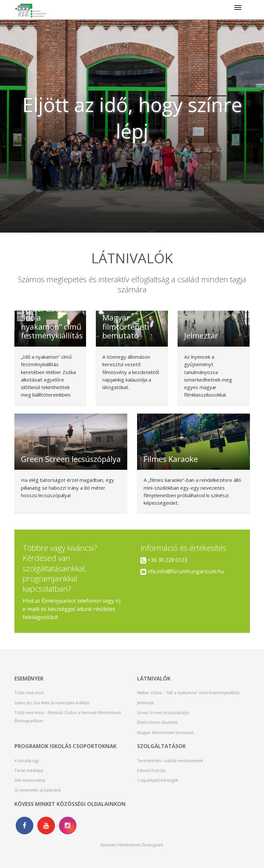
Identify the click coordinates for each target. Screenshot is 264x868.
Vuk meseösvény (30, 780)
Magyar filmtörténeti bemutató (166, 733)
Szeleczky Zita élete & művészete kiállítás (52, 703)
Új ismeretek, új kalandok (38, 790)
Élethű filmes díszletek (157, 722)
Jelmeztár (146, 703)
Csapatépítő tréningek (158, 780)
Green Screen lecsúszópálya (163, 713)
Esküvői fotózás (151, 770)
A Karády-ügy (27, 761)
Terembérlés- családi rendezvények (170, 761)
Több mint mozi (29, 693)
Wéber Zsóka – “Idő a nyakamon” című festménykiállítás (188, 693)
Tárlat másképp (29, 770)
